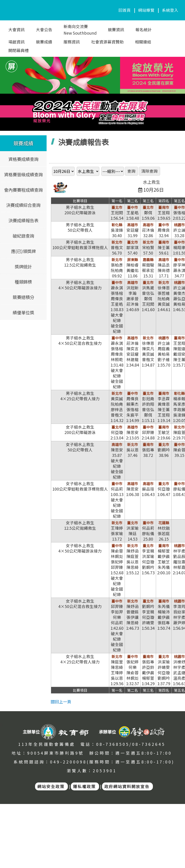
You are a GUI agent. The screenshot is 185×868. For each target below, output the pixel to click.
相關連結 (143, 42)
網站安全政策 (51, 786)
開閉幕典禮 (19, 50)
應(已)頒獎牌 (23, 251)
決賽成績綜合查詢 (23, 205)
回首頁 (125, 10)
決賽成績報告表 (23, 220)
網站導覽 (146, 10)
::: (1, 725)
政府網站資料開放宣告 (127, 786)
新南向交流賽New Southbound (80, 30)
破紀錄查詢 (23, 236)
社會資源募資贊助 (107, 42)
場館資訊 (17, 42)
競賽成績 (44, 42)
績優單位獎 (23, 312)
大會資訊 (17, 30)
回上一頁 (61, 702)
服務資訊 (72, 42)
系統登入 (170, 10)
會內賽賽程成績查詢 (23, 190)
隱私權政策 (84, 786)
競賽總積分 (23, 297)
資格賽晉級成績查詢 (23, 174)
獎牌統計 (23, 266)
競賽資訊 (116, 30)
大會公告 (44, 30)
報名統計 (144, 30)
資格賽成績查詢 (23, 159)
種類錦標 (23, 282)
